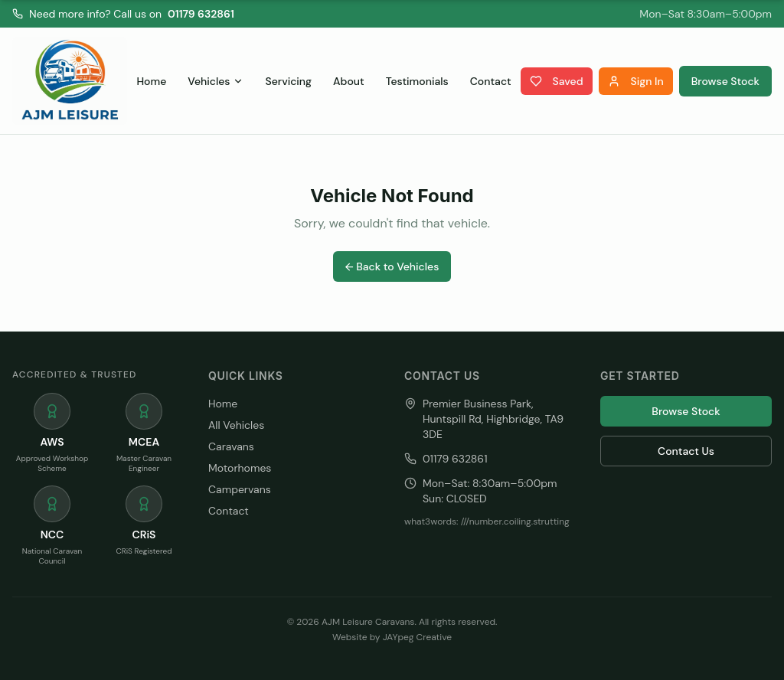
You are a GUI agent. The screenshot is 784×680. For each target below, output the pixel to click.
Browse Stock (725, 81)
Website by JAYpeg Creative (392, 637)
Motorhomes (240, 468)
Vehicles (216, 81)
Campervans (240, 489)
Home (151, 81)
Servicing (288, 81)
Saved (557, 81)
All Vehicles (236, 425)
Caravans (231, 446)
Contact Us (686, 451)
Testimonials (417, 81)
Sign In (636, 81)
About (349, 81)
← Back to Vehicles (392, 266)
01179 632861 (201, 14)
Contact (491, 81)
